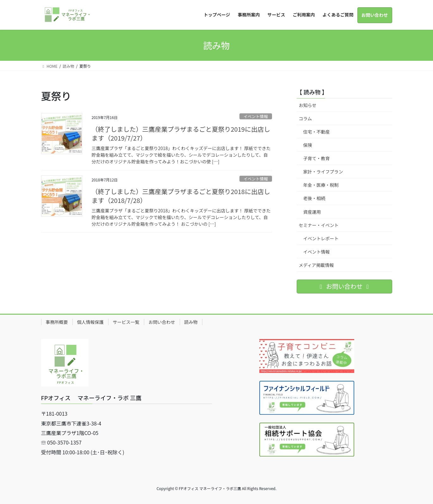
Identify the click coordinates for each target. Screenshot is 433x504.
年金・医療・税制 (321, 185)
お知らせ (308, 105)
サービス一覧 (126, 322)
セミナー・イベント (319, 225)
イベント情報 (256, 116)
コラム (306, 118)
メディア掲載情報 (316, 265)
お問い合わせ (162, 322)
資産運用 (312, 212)
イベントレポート (321, 238)
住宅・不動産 (317, 132)
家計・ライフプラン (323, 172)
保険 (308, 145)
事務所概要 (57, 322)
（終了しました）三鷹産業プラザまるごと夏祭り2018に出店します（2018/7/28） (181, 196)
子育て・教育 (317, 158)
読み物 (191, 322)
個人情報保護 (90, 322)
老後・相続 (314, 198)
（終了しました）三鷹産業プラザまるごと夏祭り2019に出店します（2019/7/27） (181, 133)
